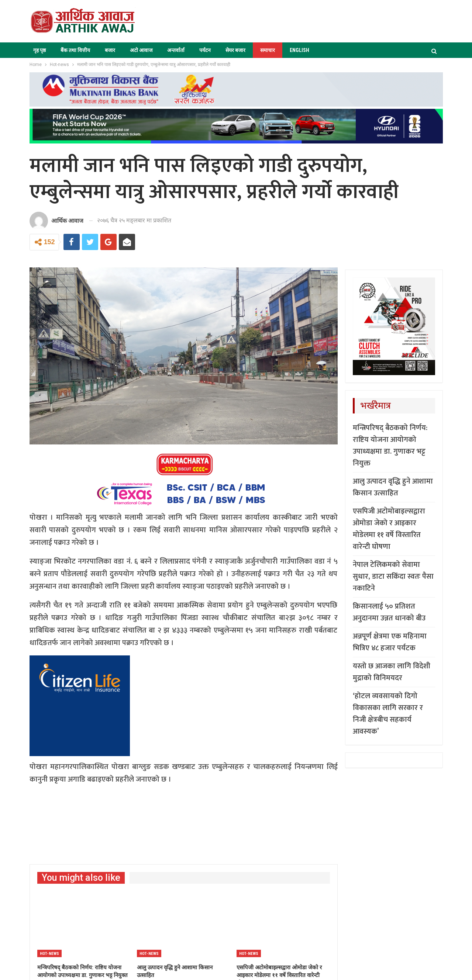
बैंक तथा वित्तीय (75, 50)
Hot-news (49, 954)
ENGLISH (299, 50)
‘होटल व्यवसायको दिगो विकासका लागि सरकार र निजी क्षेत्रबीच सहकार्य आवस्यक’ (388, 714)
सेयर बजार (235, 50)
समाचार (268, 50)
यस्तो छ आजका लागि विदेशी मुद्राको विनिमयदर (392, 672)
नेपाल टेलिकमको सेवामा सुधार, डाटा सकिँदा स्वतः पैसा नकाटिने (393, 576)
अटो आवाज (141, 50)
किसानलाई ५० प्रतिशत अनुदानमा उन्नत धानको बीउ (389, 612)
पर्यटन (205, 50)
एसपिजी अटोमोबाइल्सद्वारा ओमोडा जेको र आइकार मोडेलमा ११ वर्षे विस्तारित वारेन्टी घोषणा (389, 529)
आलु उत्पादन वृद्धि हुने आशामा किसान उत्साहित (393, 487)
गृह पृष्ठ (39, 50)
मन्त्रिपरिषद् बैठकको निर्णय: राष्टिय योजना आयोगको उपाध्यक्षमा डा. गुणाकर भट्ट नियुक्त (390, 446)
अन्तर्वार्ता (176, 50)
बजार (110, 50)
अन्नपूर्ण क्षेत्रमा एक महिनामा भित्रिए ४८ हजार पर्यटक (390, 642)
